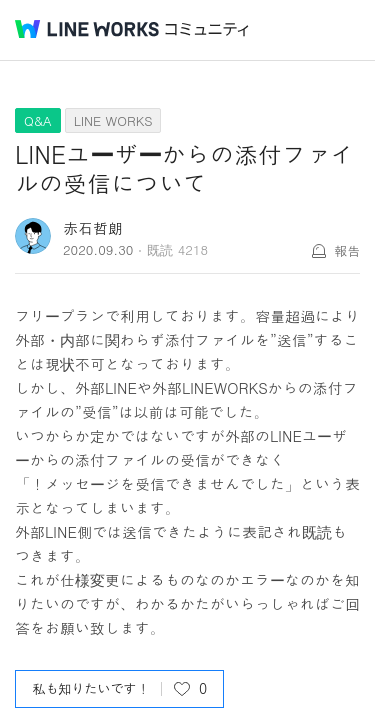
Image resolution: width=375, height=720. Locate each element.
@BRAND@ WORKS (87, 29)
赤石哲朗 (93, 227)
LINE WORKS (113, 120)
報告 (347, 250)
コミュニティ (207, 29)
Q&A (38, 120)
